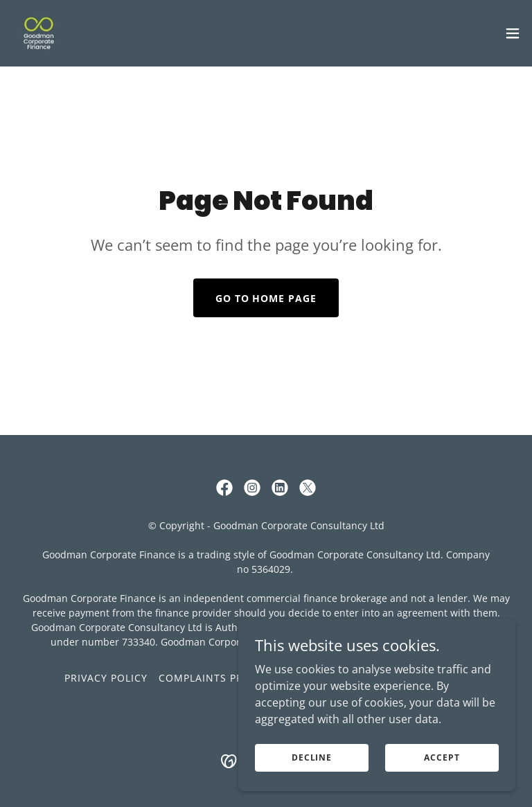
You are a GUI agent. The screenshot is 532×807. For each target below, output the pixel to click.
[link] (39, 33)
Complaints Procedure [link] (226, 678)
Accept (442, 757)
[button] (513, 33)
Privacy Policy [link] (106, 678)
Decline (312, 757)
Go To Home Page (266, 298)
